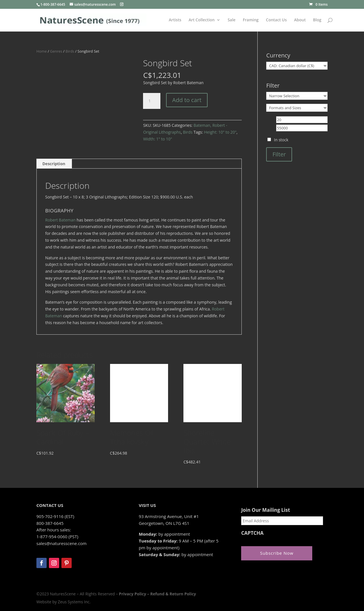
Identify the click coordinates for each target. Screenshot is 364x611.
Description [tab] (54, 164)
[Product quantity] (152, 101)
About (300, 20)
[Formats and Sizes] (297, 108)
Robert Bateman (60, 220)
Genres (56, 51)
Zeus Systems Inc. (74, 602)
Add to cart (187, 100)
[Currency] (297, 66)
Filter (279, 154)
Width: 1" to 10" (158, 139)
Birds (70, 51)
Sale (231, 20)
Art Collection (202, 20)
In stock (281, 140)
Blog (317, 20)
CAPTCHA (252, 533)
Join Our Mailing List (265, 510)
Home (42, 51)
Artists (175, 20)
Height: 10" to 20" (220, 132)
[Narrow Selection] (297, 96)
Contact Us (276, 20)
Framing (251, 20)
